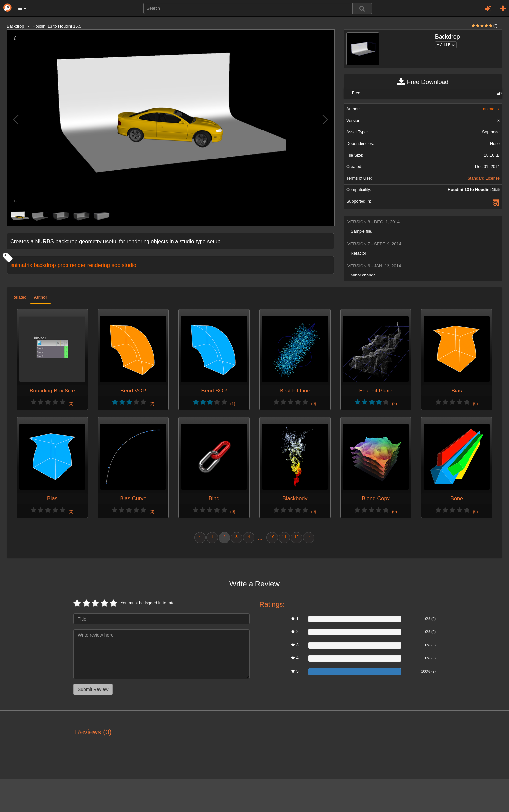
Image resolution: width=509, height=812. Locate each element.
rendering (99, 265)
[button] (22, 8)
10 (272, 537)
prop (63, 265)
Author (40, 297)
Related (19, 297)
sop (116, 265)
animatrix (21, 265)
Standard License (484, 178)
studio (129, 265)
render (78, 265)
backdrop (45, 265)
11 (284, 537)
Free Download (423, 82)
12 (296, 537)
